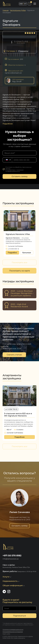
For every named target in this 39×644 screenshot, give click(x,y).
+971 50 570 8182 (12, 556)
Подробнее (19, 437)
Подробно (12, 253)
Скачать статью (14, 355)
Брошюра (27, 253)
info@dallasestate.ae (11, 559)
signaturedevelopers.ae (13, 73)
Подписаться (19, 616)
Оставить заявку (20, 176)
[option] (19, 233)
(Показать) (23, 51)
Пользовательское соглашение (13, 632)
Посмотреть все (19, 263)
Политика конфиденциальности (13, 630)
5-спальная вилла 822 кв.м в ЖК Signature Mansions (18, 415)
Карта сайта (6, 634)
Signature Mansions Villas (18, 234)
